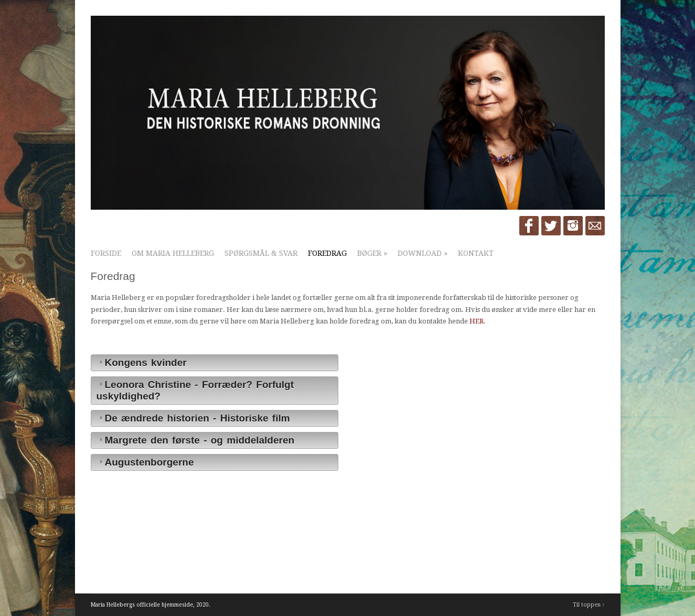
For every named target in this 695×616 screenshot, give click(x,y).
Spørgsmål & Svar (261, 253)
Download (423, 253)
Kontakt (476, 253)
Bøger (372, 253)
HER (477, 321)
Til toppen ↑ (589, 605)
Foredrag (327, 253)
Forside (106, 253)
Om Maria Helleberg (173, 253)
